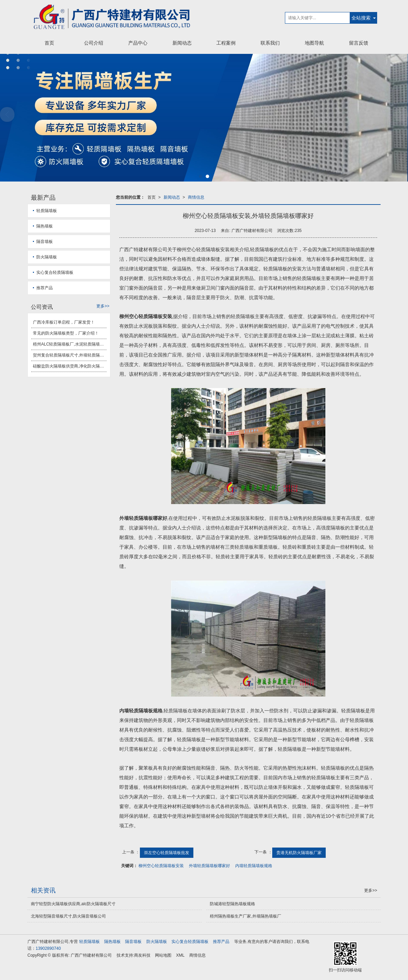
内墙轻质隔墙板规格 (254, 866)
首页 (49, 43)
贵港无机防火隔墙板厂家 (299, 853)
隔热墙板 (45, 226)
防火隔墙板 (47, 257)
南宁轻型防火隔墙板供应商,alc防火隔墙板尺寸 (73, 904)
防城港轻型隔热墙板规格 (232, 904)
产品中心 (138, 43)
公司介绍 (94, 43)
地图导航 (314, 43)
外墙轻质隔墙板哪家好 (209, 866)
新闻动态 (182, 43)
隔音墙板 (45, 242)
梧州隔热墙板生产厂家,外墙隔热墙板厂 (245, 916)
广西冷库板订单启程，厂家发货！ (64, 322)
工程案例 (226, 43)
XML (181, 955)
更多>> (103, 306)
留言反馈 (359, 43)
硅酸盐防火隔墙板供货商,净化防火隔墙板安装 (70, 366)
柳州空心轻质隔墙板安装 (161, 866)
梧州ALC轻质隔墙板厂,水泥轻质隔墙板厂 (70, 344)
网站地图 (163, 955)
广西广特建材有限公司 (91, 955)
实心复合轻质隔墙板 (55, 272)
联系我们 (270, 43)
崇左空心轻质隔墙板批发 (167, 853)
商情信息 (196, 197)
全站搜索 (361, 18)
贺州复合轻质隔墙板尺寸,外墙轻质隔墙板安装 (70, 355)
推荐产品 (45, 288)
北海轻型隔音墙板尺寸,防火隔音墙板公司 (68, 916)
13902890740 (48, 948)
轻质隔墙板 (47, 211)
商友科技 (142, 955)
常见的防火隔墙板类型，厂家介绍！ (66, 333)
